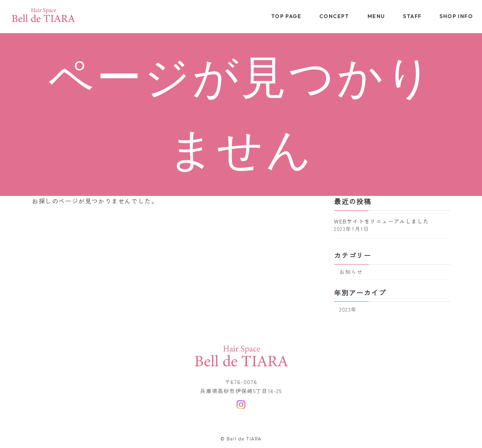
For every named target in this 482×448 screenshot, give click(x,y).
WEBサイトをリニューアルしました (381, 221)
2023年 (348, 309)
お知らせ (351, 272)
